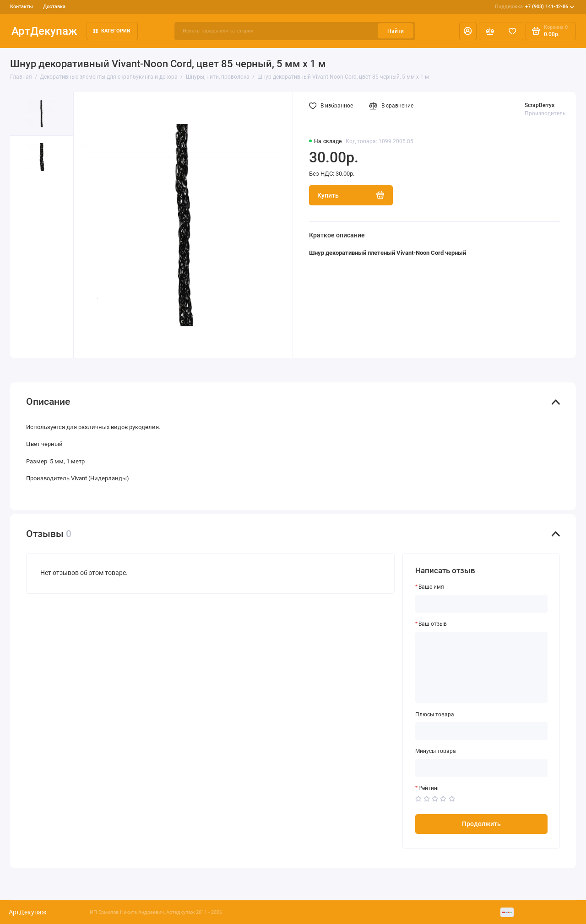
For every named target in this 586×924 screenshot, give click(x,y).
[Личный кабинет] (468, 31)
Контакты (22, 7)
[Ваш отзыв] (482, 668)
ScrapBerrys (540, 105)
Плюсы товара (435, 714)
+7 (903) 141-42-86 (535, 7)
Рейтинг (429, 788)
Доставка (54, 7)
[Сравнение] (490, 31)
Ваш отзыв (433, 624)
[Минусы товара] (482, 768)
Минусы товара (436, 751)
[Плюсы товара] (482, 731)
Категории (112, 31)
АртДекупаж (44, 31)
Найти (396, 31)
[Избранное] (512, 31)
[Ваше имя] (482, 604)
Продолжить (481, 824)
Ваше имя (431, 587)
